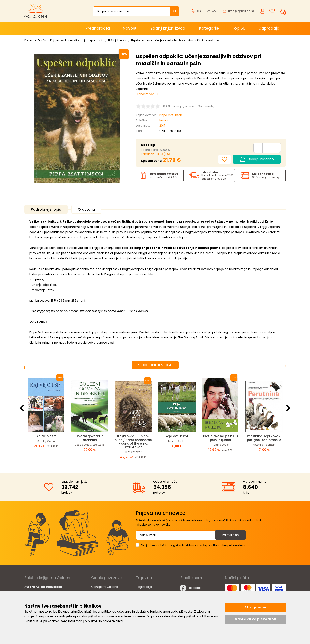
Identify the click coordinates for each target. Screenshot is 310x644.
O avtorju (86, 209)
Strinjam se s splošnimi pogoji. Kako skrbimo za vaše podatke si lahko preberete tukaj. (193, 545)
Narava (164, 120)
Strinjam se (255, 607)
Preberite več (145, 94)
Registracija (144, 587)
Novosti (130, 28)
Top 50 (239, 28)
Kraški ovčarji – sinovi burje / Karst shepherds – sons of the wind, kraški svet (133, 442)
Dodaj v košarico (257, 159)
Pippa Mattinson (171, 115)
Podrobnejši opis (46, 209)
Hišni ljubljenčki (117, 40)
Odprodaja (269, 28)
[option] (46, 418)
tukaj (119, 621)
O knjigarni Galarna (105, 587)
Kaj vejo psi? (46, 436)
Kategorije (209, 28)
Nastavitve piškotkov (255, 619)
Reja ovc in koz (177, 436)
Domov (29, 40)
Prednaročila (98, 28)
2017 (162, 126)
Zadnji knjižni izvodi (168, 28)
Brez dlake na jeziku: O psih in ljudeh (220, 438)
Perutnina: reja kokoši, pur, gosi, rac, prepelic (264, 438)
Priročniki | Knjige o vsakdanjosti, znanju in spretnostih (71, 40)
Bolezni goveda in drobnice (90, 438)
